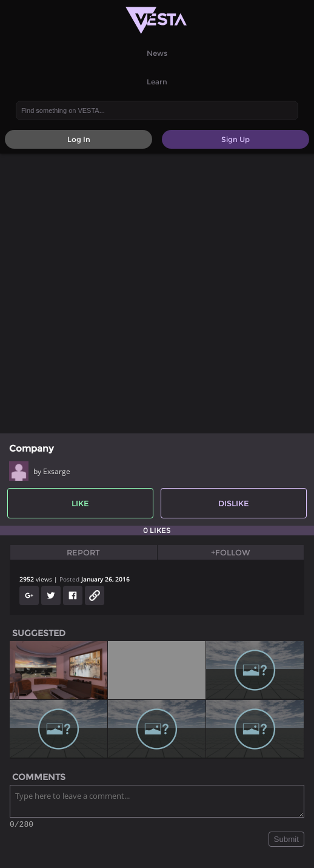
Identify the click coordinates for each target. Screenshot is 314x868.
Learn (157, 82)
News (157, 53)
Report (83, 552)
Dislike (234, 503)
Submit (286, 841)
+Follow (231, 552)
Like (80, 503)
